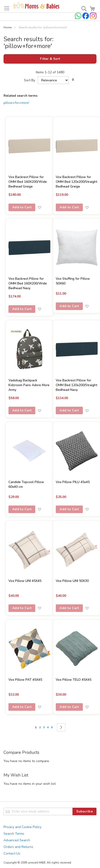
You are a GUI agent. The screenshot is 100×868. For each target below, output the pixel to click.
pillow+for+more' (16, 103)
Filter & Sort (50, 59)
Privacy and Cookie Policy (22, 827)
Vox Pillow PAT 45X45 (25, 680)
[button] (39, 207)
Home (8, 27)
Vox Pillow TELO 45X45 (74, 680)
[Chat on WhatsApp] (79, 18)
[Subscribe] (84, 811)
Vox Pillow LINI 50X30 (72, 581)
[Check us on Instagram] (93, 18)
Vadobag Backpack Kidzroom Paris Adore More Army (29, 385)
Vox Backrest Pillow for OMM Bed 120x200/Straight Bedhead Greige (76, 182)
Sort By (30, 80)
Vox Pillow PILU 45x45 (73, 482)
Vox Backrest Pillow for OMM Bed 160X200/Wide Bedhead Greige (28, 182)
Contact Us (12, 853)
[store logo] (36, 6)
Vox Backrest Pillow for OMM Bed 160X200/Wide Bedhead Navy (28, 283)
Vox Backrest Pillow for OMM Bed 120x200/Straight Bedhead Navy (76, 385)
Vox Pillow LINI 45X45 (25, 581)
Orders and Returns (18, 847)
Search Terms (14, 834)
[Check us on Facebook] (86, 18)
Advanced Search (17, 840)
